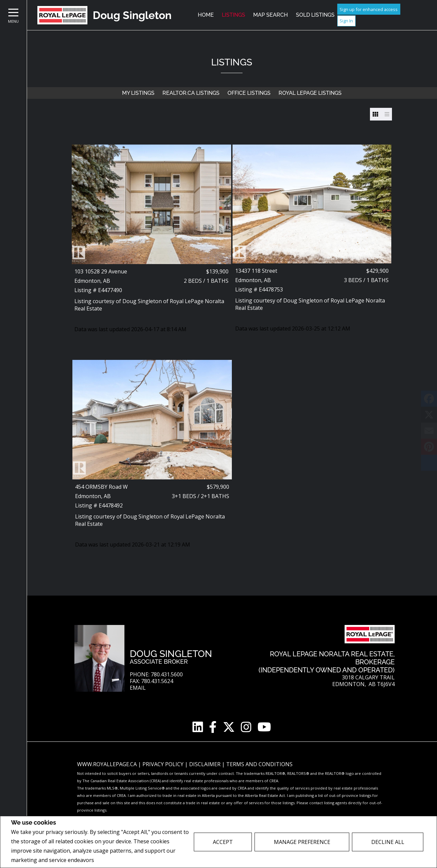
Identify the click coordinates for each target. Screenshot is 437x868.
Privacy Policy (113, 860)
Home (206, 15)
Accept (223, 842)
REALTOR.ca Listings (191, 93)
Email (138, 688)
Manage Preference (302, 842)
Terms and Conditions (259, 764)
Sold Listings (315, 15)
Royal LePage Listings (310, 93)
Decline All (388, 842)
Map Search (271, 15)
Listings (234, 15)
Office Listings (249, 93)
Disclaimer (205, 764)
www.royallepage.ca (107, 764)
